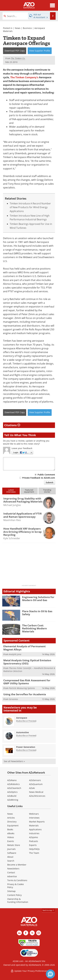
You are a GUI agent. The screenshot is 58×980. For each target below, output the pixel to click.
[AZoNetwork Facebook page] (26, 933)
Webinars (34, 814)
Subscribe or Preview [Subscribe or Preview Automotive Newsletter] (26, 735)
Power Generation (26, 747)
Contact (11, 872)
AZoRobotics (13, 784)
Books (10, 829)
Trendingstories (47, 491)
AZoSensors (35, 780)
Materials (34, 826)
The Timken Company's (24, 77)
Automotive (22, 732)
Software (12, 853)
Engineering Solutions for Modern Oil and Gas (38, 599)
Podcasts (34, 841)
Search (11, 861)
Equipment (13, 826)
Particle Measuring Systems (22, 688)
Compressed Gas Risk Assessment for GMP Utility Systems (27, 682)
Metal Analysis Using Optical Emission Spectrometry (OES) (27, 662)
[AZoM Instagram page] (39, 933)
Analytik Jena (15, 654)
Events (11, 841)
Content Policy (14, 895)
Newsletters (13, 869)
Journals (11, 849)
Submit (50, 482)
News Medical (36, 792)
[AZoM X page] (32, 933)
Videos (11, 837)
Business (27, 28)
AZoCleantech (14, 788)
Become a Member (17, 865)
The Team (34, 853)
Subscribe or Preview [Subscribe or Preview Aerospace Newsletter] (26, 721)
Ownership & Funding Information (18, 900)
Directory (12, 822)
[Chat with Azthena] (50, 974)
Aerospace (22, 718)
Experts (33, 845)
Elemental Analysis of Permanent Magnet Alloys (24, 648)
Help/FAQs (34, 849)
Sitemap (11, 891)
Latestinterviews (11, 491)
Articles (11, 818)
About (10, 857)
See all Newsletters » (14, 761)
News (18, 28)
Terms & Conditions (17, 880)
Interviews (34, 818)
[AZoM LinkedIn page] (19, 933)
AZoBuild (12, 796)
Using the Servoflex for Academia (25, 694)
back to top (48, 910)
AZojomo (33, 837)
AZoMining (13, 800)
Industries (34, 833)
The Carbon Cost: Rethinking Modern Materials (34, 628)
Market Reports (37, 822)
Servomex (13, 699)
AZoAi (32, 788)
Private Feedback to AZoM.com (39, 478)
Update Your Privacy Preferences (29, 971)
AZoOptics (12, 792)
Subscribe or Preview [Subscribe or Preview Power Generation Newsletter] (26, 750)
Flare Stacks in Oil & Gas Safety (37, 613)
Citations (12, 425)
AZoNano (12, 780)
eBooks (11, 833)
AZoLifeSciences (37, 796)
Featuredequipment (29, 491)
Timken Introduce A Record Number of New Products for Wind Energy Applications (30, 207)
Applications (35, 829)
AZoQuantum (36, 784)
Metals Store (14, 845)
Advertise (12, 876)
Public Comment (46, 475)
